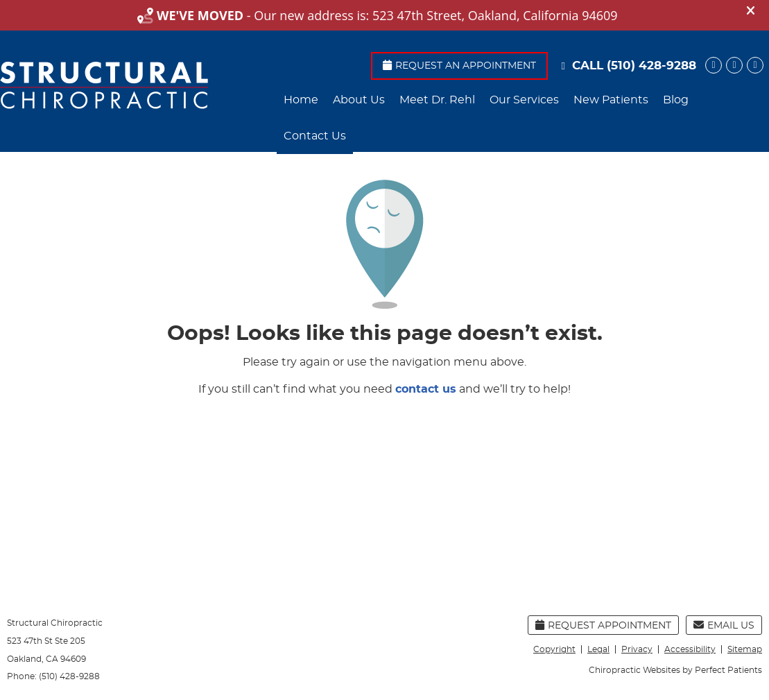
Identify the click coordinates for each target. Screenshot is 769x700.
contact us (426, 389)
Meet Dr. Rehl (437, 100)
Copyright (554, 649)
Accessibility (690, 649)
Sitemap (745, 649)
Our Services (524, 100)
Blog (676, 100)
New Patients (611, 100)
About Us (359, 100)
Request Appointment (603, 625)
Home (301, 100)
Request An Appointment (459, 65)
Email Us (724, 625)
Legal (598, 649)
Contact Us (315, 136)
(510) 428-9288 (651, 66)
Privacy (637, 649)
